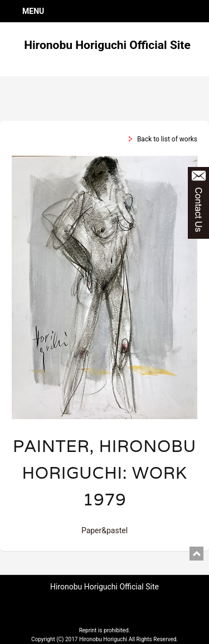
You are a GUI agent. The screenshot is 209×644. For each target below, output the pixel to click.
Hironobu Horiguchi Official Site (107, 45)
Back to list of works (167, 139)
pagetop (196, 554)
